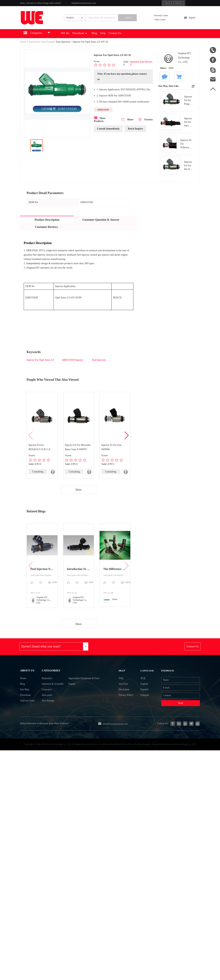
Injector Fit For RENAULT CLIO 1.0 (39, 452)
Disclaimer (126, 699)
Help (116, 39)
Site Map (25, 700)
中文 (141, 686)
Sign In (151, 3)
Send (177, 715)
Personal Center (164, 19)
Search (135, 21)
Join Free (164, 3)
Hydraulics (44, 687)
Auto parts (34, 47)
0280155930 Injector (73, 365)
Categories (49, 677)
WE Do (72, 39)
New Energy (45, 712)
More (79, 495)
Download (89, 39)
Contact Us (130, 39)
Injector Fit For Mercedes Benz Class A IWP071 (78, 452)
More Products (100, 125)
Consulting (38, 477)
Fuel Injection (63, 47)
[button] (126, 441)
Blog (106, 39)
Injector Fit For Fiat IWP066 (111, 452)
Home (23, 47)
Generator (44, 700)
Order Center (162, 23)
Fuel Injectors (99, 365)
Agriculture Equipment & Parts (87, 687)
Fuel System (48, 47)
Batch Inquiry (135, 135)
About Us (28, 677)
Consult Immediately (108, 135)
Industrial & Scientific (51, 693)
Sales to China (28, 712)
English (190, 21)
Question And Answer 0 (141, 69)
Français (143, 706)
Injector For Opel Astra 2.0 (40, 365)
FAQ (123, 686)
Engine (73, 693)
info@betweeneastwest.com (94, 4)
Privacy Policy (129, 706)
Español (143, 699)
